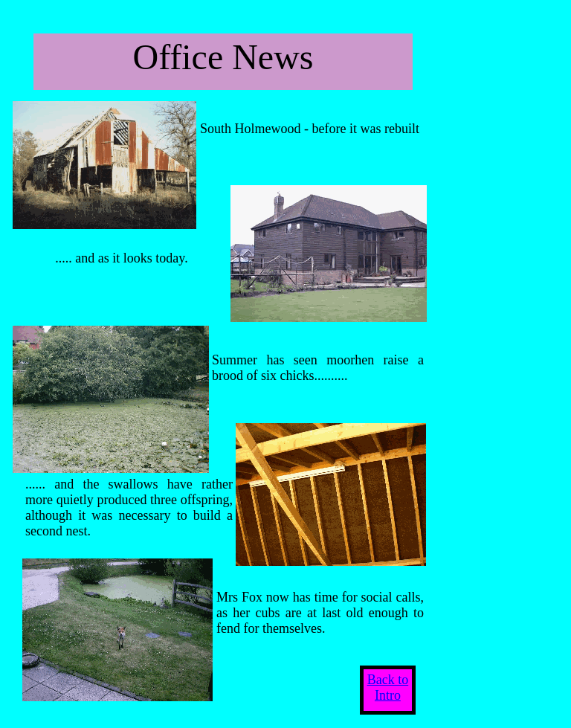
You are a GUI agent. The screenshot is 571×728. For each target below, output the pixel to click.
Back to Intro (388, 687)
